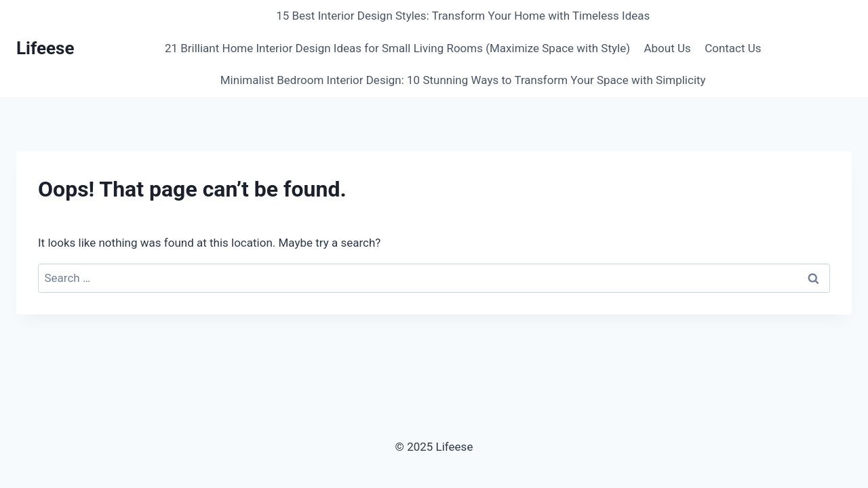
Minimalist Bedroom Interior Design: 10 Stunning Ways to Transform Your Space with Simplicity (463, 80)
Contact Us (733, 48)
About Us (667, 48)
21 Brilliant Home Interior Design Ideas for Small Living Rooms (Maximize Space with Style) (397, 48)
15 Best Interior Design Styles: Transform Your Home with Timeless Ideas (463, 16)
